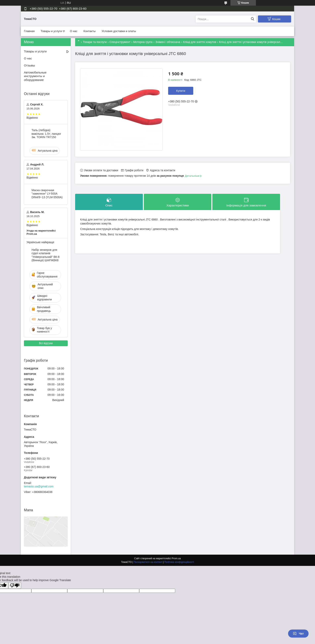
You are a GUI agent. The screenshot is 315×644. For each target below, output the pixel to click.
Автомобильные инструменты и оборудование (35, 76)
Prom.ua (176, 558)
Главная (29, 31)
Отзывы (29, 65)
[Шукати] (252, 19)
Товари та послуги (95, 42)
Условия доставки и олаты (119, 31)
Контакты (89, 31)
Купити (181, 91)
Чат (298, 634)
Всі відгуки (46, 343)
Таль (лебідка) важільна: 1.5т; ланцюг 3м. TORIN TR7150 (46, 134)
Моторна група (143, 42)
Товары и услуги (51, 31)
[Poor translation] (15, 585)
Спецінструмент (120, 42)
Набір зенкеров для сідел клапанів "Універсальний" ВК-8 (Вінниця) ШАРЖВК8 (46, 255)
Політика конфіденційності (179, 562)
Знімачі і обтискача (168, 42)
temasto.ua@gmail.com (39, 486)
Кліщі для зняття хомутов (200, 42)
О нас (74, 31)
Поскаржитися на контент (148, 562)
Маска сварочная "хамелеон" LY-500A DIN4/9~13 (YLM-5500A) (47, 194)
